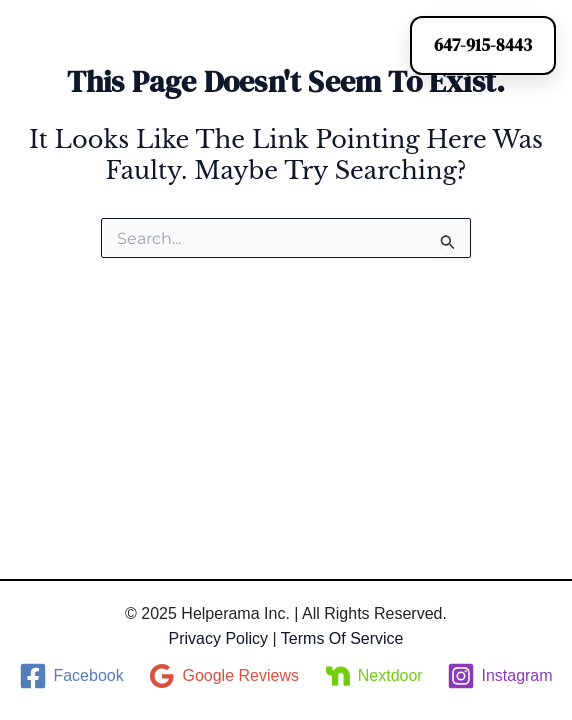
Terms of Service (342, 638)
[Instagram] (500, 676)
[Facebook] (71, 676)
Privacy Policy (218, 638)
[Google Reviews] (223, 676)
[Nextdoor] (373, 676)
